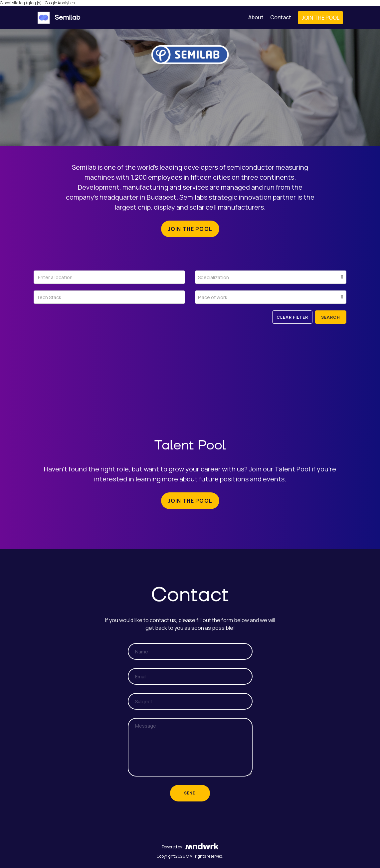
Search (331, 317)
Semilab (59, 18)
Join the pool (190, 229)
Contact (281, 17)
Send (190, 793)
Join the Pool (320, 18)
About (256, 17)
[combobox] (271, 277)
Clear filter (292, 317)
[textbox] (271, 280)
